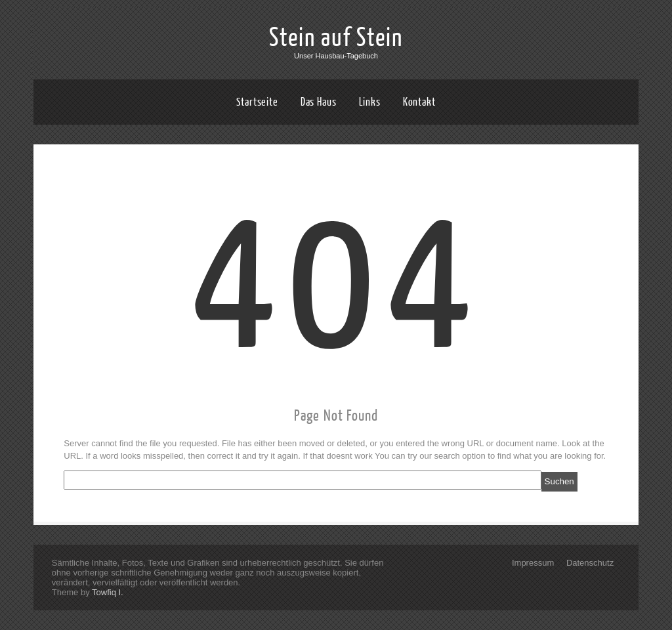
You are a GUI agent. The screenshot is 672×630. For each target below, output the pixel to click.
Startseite (257, 102)
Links (370, 102)
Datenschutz (590, 563)
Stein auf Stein (336, 38)
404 (336, 284)
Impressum (533, 563)
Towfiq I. (108, 592)
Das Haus (319, 102)
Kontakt (419, 102)
